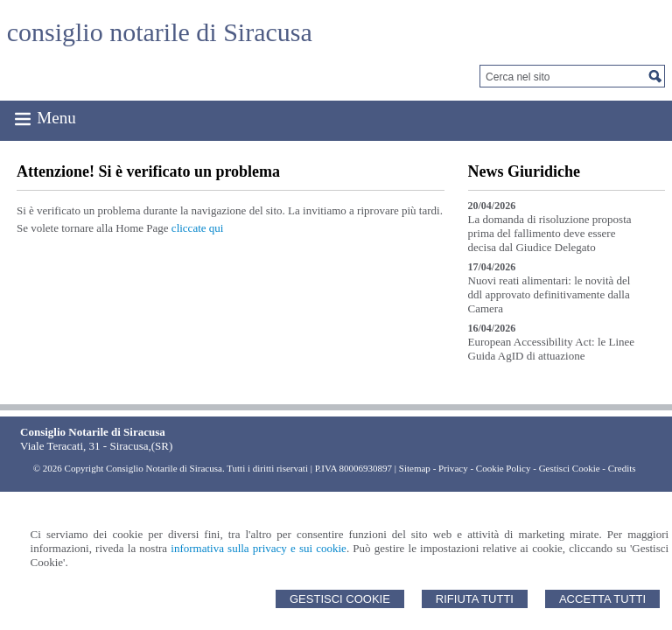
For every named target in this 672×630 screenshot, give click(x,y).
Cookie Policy (504, 468)
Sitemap (415, 468)
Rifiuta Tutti (475, 599)
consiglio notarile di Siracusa (160, 32)
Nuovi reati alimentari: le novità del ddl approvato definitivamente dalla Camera (549, 294)
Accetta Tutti (602, 599)
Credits (622, 468)
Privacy (453, 468)
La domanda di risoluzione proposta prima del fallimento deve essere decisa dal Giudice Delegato (550, 233)
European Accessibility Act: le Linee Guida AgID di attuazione (552, 349)
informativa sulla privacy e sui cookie (259, 548)
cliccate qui (198, 228)
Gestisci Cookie (340, 599)
